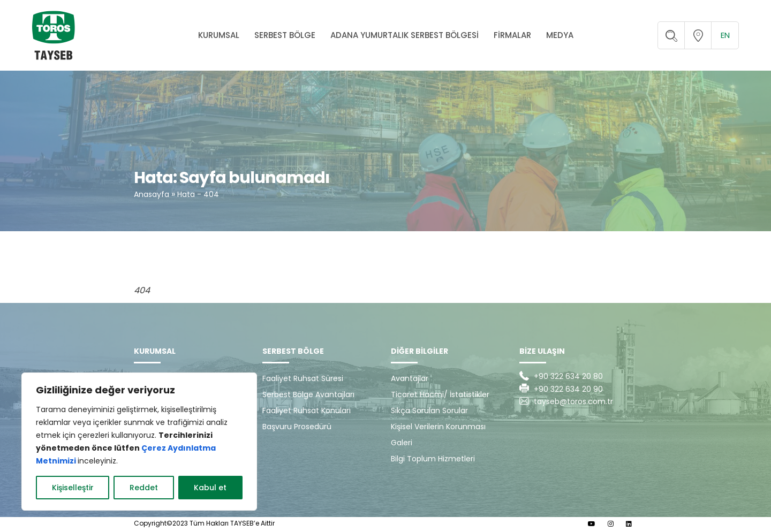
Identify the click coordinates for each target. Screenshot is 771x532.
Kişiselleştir (73, 488)
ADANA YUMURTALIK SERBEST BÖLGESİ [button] (405, 35)
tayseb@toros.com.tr (573, 401)
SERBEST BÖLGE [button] (285, 35)
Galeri (402, 443)
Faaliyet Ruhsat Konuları (307, 411)
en (725, 35)
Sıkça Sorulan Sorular (429, 411)
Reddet (144, 488)
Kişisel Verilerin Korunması (438, 427)
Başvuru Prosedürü (297, 427)
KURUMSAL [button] (219, 35)
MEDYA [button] (560, 35)
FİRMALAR (512, 35)
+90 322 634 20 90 (568, 389)
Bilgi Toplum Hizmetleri (433, 459)
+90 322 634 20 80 (568, 376)
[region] (139, 442)
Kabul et (210, 488)
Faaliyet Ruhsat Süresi (303, 378)
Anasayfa (152, 194)
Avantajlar (410, 378)
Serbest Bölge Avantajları (308, 394)
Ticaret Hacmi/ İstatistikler (440, 394)
